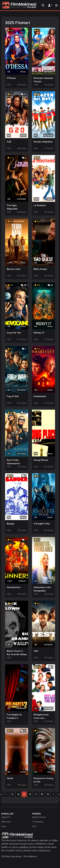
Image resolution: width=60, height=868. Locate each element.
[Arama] (43, 5)
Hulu (4, 827)
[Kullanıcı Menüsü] (50, 5)
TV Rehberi (38, 822)
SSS (34, 827)
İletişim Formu (39, 817)
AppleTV (6, 817)
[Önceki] (7, 794)
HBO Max (6, 822)
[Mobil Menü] (56, 5)
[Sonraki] (53, 794)
